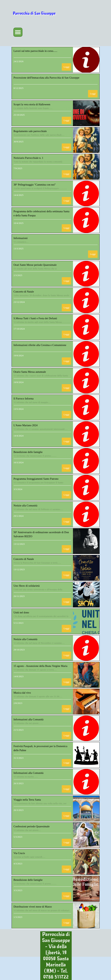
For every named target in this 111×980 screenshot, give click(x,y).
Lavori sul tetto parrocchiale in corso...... (35, 51)
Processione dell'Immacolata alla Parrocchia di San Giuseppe (46, 78)
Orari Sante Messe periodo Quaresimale (35, 265)
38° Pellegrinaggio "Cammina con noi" (35, 185)
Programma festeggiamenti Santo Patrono (36, 479)
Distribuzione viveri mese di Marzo (33, 907)
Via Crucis (19, 853)
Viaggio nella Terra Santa (27, 800)
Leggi (66, 67)
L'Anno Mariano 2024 (26, 425)
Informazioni (21, 238)
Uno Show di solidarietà (27, 586)
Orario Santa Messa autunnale (30, 372)
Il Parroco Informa (24, 399)
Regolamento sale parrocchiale (30, 131)
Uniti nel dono (21, 612)
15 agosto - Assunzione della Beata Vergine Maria (41, 666)
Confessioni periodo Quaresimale (32, 826)
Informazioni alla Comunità (29, 719)
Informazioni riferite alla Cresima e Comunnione (40, 345)
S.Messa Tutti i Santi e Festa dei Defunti (35, 318)
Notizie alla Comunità (25, 505)
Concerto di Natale (24, 292)
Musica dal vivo (22, 693)
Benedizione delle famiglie (28, 452)
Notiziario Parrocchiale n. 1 (28, 158)
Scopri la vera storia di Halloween (32, 104)
